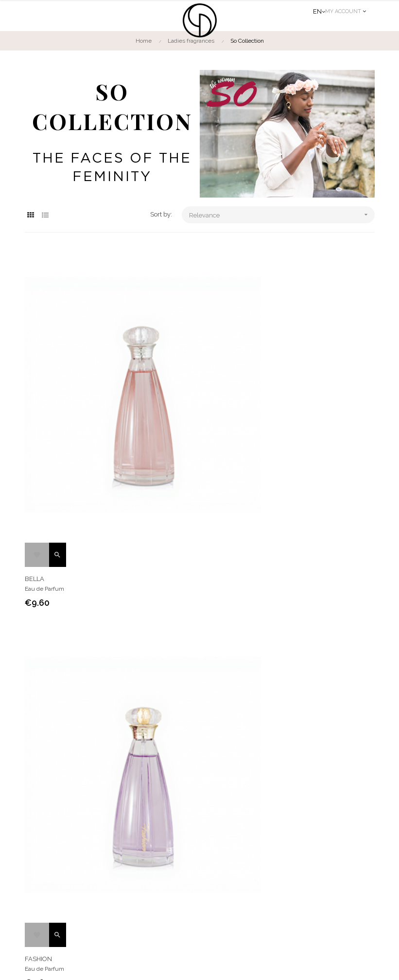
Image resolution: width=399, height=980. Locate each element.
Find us (288, 744)
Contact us (348, 744)
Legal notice (235, 963)
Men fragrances (155, 744)
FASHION (290, 501)
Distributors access (199, 899)
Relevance (282, 215)
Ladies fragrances (64, 744)
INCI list (185, 882)
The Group (189, 830)
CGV (181, 847)
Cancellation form (197, 864)
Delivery (185, 917)
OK (362, 883)
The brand (230, 744)
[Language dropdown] (319, 12)
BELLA (110, 501)
